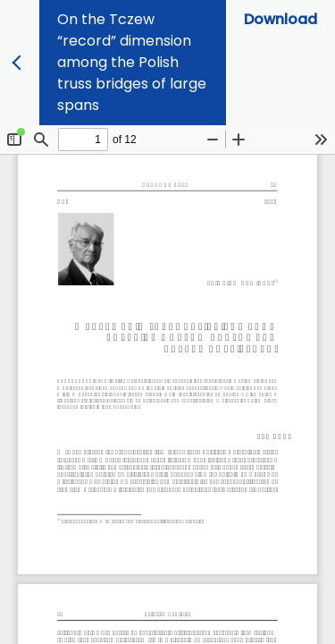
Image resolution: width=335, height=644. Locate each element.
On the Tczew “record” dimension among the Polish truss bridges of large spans (132, 62)
